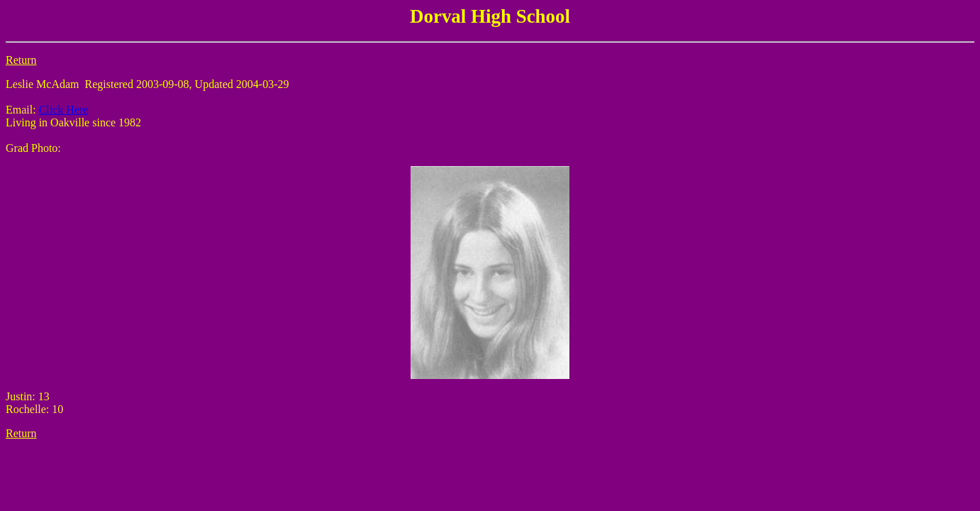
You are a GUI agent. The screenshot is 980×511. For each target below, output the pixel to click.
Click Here (64, 110)
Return (21, 60)
